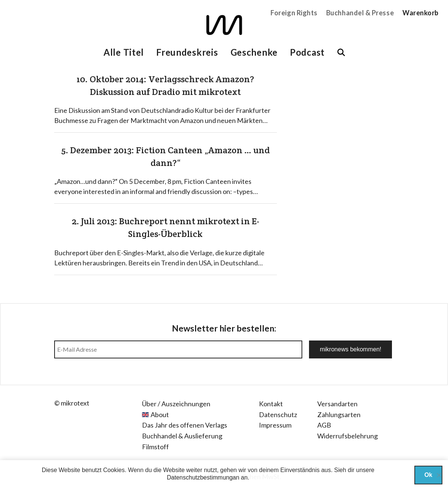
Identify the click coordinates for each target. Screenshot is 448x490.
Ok (428, 475)
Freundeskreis (187, 52)
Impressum (275, 425)
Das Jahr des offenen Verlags (185, 425)
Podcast (307, 52)
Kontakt (271, 404)
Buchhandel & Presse (360, 13)
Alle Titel (124, 52)
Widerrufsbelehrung (347, 436)
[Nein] (439, 475)
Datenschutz (278, 415)
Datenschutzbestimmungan (203, 477)
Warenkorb (421, 13)
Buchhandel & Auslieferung (182, 436)
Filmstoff (155, 447)
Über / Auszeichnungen (176, 404)
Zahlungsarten (339, 415)
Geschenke (254, 52)
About (160, 415)
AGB (324, 425)
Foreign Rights (294, 13)
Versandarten (337, 404)
